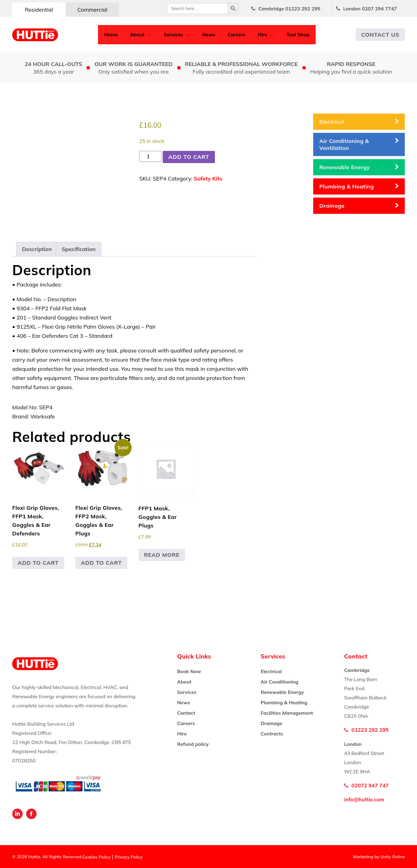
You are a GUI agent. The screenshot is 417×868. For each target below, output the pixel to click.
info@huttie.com (364, 799)
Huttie (35, 35)
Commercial (92, 10)
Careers (236, 35)
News (209, 35)
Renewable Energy (344, 167)
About (137, 35)
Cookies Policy (96, 857)
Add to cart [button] (38, 563)
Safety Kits (208, 179)
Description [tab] (37, 249)
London (370, 9)
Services (173, 35)
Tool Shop (298, 35)
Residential (39, 10)
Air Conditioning (280, 682)
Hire (263, 35)
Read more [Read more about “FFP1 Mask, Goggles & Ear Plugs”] (162, 555)
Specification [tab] (79, 249)
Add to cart (189, 157)
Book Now (189, 671)
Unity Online (393, 857)
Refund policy (193, 744)
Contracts (272, 734)
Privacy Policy (129, 857)
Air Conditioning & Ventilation (344, 144)
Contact (186, 713)
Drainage (332, 206)
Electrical (332, 122)
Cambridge (289, 9)
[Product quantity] (150, 156)
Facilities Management (287, 713)
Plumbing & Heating (347, 186)
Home (111, 35)
